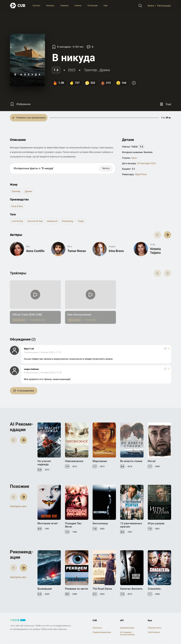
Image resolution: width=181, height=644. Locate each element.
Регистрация (164, 6)
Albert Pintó (141, 174)
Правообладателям (102, 632)
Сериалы (64, 6)
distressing (68, 221)
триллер (90, 70)
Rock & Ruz (17, 206)
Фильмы (50, 6)
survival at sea (35, 221)
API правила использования (127, 633)
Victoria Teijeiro (155, 251)
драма (105, 70)
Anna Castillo (35, 251)
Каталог (36, 6)
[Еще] (165, 104)
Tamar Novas (77, 251)
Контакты (97, 628)
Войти (151, 6)
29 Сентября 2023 (146, 163)
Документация (127, 628)
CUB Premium (154, 632)
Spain (134, 158)
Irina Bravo (116, 251)
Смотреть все (18, 506)
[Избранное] (20, 104)
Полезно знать (155, 628)
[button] (167, 235)
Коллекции (93, 6)
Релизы (78, 6)
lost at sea (17, 221)
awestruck (52, 221)
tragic (81, 221)
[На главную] (18, 6)
